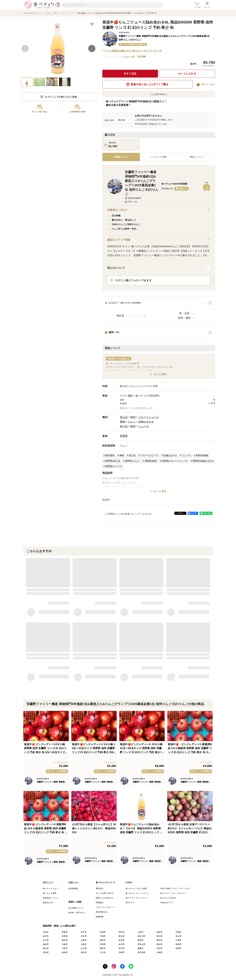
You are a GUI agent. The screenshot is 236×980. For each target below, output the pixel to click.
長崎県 (65, 952)
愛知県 (159, 940)
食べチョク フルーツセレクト (173, 893)
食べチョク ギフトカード (136, 898)
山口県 (84, 948)
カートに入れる (187, 74)
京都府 (65, 944)
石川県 (46, 940)
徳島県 (103, 948)
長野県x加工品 (113, 461)
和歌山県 (142, 944)
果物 (122, 422)
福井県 (65, 940)
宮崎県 (122, 952)
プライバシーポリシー (105, 907)
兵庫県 (103, 944)
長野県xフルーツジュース (175, 461)
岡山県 (46, 948)
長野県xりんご (132, 461)
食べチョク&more (168, 898)
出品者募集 (73, 889)
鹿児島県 (142, 952)
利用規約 (100, 903)
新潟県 (159, 936)
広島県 (65, 948)
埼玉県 (84, 936)
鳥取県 (159, 944)
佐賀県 (46, 952)
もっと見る (160, 374)
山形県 (140, 932)
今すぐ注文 (130, 74)
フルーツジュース (149, 417)
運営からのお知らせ (105, 898)
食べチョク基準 (50, 893)
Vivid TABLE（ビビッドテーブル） (176, 889)
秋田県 (122, 932)
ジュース (144, 426)
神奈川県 (142, 936)
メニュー (207, 5)
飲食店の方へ (49, 903)
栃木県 (46, 936)
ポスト (181, 513)
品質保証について (51, 898)
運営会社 (100, 889)
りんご (132, 422)
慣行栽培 (110, 455)
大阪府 (84, 944)
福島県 (159, 932)
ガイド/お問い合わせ (105, 893)
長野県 (124, 436)
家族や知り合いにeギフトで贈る (147, 84)
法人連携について (76, 908)
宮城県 (103, 932)
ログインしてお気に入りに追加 (58, 97)
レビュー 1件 (129, 57)
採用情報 (100, 917)
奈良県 (122, 944)
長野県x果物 (202, 455)
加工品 (124, 417)
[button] (159, 311)
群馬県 (65, 936)
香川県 (122, 948)
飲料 (133, 417)
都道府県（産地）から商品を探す (59, 926)
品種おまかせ (146, 422)
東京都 (122, 936)
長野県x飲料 (151, 461)
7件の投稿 (141, 56)
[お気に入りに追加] (92, 24)
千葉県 (103, 936)
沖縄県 (159, 952)
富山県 (178, 936)
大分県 (103, 952)
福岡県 (178, 948)
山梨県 (84, 940)
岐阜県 (122, 940)
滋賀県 (46, 944)
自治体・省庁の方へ (77, 913)
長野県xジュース (114, 466)
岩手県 (84, 932)
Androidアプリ (167, 903)
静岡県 (140, 940)
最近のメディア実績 (159, 240)
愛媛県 (140, 948)
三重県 (178, 940)
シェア (194, 513)
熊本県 (84, 952)
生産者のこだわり (159, 210)
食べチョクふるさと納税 (136, 889)
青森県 (65, 932)
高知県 (159, 948)
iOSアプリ (130, 903)
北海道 (46, 932)
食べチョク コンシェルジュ (138, 893)
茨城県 (178, 932)
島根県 (178, 944)
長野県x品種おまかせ (203, 461)
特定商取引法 (102, 912)
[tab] (159, 157)
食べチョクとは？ (51, 889)
